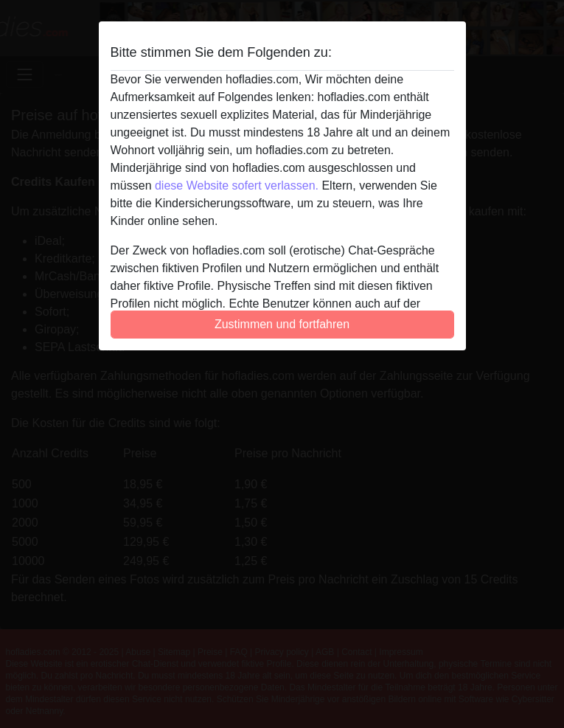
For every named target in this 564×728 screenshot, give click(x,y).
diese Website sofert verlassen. (237, 186)
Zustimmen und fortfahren (282, 324)
